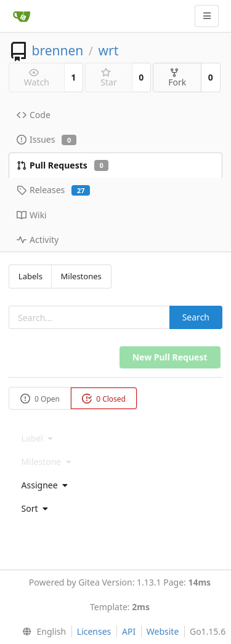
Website (163, 631)
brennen (57, 50)
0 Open (40, 399)
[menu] (115, 485)
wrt (108, 50)
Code (34, 115)
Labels (30, 276)
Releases (53, 190)
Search (196, 317)
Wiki (32, 215)
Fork (177, 78)
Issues (47, 139)
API (129, 631)
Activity (38, 240)
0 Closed (104, 399)
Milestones (81, 276)
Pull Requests (63, 165)
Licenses (94, 631)
